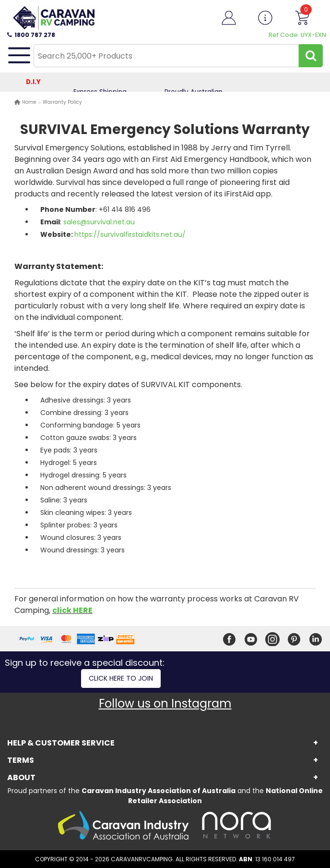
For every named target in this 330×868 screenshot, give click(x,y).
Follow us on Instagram (165, 703)
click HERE (72, 610)
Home (29, 102)
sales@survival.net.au (99, 222)
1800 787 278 (31, 35)
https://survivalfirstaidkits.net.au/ (130, 234)
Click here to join (121, 678)
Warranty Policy (62, 102)
